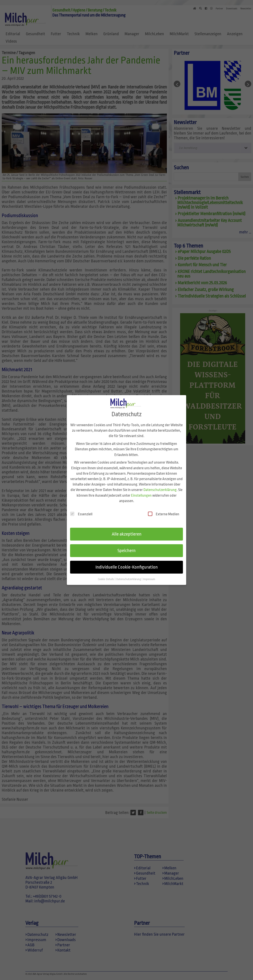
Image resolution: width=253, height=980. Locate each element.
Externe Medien (164, 513)
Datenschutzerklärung (160, 489)
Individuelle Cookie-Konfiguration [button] (127, 566)
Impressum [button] (149, 578)
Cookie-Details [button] (106, 578)
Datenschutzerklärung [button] (129, 578)
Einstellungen (141, 494)
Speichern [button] (126, 549)
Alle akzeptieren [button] (127, 533)
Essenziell (81, 513)
